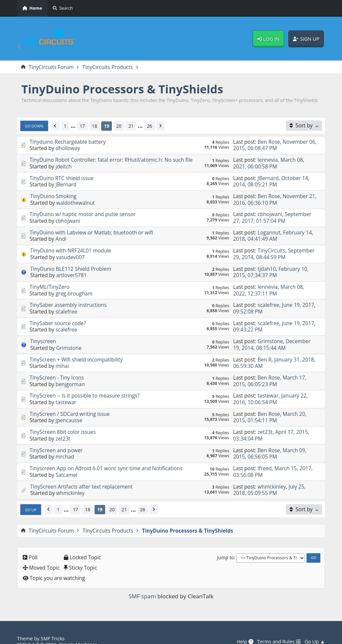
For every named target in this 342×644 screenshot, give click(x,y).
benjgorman (70, 376)
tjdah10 (267, 264)
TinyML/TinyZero (49, 282)
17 (82, 126)
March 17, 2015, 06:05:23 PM (270, 373)
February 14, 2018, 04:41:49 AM (273, 233)
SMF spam (142, 584)
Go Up (31, 497)
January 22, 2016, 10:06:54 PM (271, 390)
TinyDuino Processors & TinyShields (123, 89)
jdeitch (63, 165)
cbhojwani (68, 218)
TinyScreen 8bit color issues (63, 422)
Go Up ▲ (315, 630)
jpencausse (69, 411)
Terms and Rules (279, 630)
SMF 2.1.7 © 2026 (37, 632)
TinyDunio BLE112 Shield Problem (71, 264)
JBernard (66, 183)
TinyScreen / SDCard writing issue (70, 405)
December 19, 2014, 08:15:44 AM (272, 338)
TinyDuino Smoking (53, 194)
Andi (61, 235)
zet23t (63, 429)
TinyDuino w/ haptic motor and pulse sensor (83, 212)
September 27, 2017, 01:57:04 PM (272, 215)
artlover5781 (71, 271)
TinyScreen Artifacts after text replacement (81, 475)
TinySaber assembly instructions (68, 299)
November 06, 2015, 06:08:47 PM (275, 145)
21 (131, 126)
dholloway (68, 148)
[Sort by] (304, 126)
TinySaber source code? (58, 317)
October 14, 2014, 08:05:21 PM (271, 180)
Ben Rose (269, 142)
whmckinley (70, 481)
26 (150, 126)
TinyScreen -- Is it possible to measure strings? (85, 387)
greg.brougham (74, 288)
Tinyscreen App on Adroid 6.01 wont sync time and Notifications (106, 458)
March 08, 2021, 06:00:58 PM (269, 163)
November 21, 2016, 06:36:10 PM (275, 198)
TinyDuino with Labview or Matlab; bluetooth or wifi (92, 229)
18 (95, 126)
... (73, 126)
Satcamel (66, 464)
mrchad (65, 446)
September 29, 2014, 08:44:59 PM (274, 250)
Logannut (269, 229)
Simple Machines (78, 632)
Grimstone (69, 341)
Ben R (265, 352)
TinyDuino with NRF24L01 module (71, 247)
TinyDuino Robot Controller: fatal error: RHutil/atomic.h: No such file (111, 159)
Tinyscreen (43, 335)
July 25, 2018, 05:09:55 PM (269, 478)
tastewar (66, 394)
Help (244, 630)
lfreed (265, 458)
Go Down (34, 126)
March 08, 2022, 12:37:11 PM (269, 285)
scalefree (66, 306)
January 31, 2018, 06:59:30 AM (274, 355)
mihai (62, 359)
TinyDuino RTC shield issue (62, 177)
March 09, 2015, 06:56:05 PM (270, 443)
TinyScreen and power (56, 440)
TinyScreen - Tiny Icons (57, 370)
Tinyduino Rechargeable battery (68, 142)
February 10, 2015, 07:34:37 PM (271, 268)
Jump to (226, 545)
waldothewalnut (75, 200)
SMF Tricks (53, 626)
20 (119, 126)
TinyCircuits (271, 247)
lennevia (268, 159)
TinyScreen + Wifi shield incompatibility (76, 352)
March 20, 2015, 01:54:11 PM (270, 408)
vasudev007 (70, 253)
